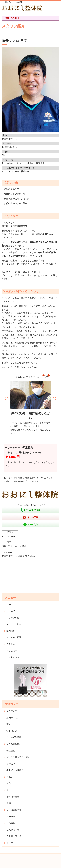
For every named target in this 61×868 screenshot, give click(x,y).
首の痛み (11, 816)
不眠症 (10, 777)
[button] (6, 398)
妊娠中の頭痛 (13, 830)
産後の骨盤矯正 (14, 744)
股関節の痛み (13, 718)
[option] (31, 409)
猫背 (9, 724)
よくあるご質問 (14, 637)
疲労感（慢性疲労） (16, 770)
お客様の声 (12, 651)
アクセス (11, 644)
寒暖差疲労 (12, 711)
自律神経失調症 (14, 737)
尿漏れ (10, 803)
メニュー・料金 (14, 624)
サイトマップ (13, 657)
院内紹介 (11, 631)
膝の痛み (11, 764)
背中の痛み (12, 731)
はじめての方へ (14, 611)
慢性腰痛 (11, 751)
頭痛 (9, 783)
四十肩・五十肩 (14, 836)
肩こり (10, 790)
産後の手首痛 (13, 797)
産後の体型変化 (14, 810)
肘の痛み (11, 823)
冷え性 (10, 843)
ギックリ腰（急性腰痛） (18, 757)
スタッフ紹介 (13, 618)
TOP (9, 605)
